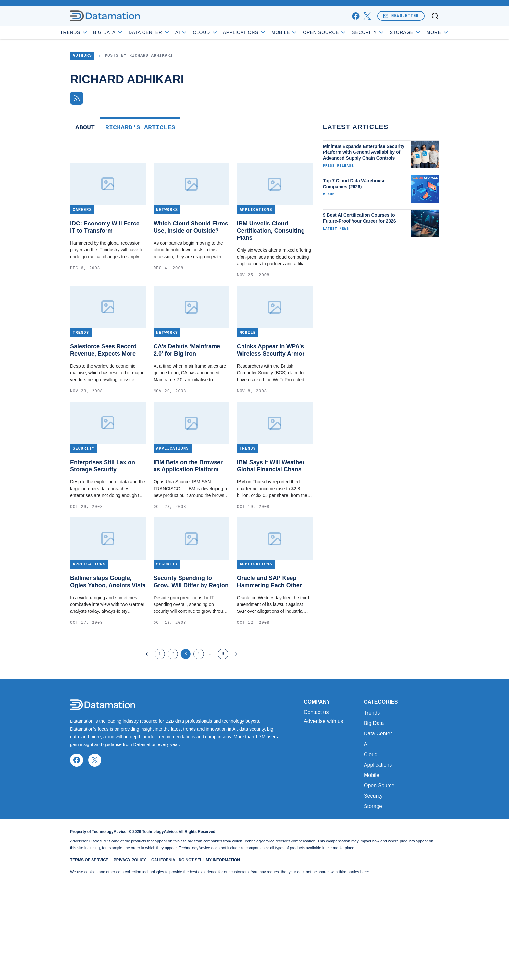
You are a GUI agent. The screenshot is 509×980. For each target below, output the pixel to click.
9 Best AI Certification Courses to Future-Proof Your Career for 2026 (360, 260)
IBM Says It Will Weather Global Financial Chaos (271, 508)
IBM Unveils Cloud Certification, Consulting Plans (271, 273)
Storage (373, 891)
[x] (367, 16)
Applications (263, 32)
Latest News (336, 271)
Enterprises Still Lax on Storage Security (103, 508)
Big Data (127, 32)
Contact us (316, 797)
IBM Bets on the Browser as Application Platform (188, 508)
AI (200, 32)
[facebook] (356, 16)
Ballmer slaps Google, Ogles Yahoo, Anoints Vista (108, 624)
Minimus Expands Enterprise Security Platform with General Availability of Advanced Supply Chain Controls (364, 194)
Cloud (224, 32)
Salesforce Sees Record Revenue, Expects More (103, 392)
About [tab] (85, 170)
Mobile (303, 32)
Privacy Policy (130, 944)
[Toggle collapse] (17, 947)
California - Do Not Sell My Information (196, 944)
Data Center (168, 32)
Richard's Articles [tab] (140, 170)
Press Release (338, 208)
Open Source (343, 32)
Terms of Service (89, 944)
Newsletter (401, 16)
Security (387, 32)
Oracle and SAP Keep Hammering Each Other (269, 624)
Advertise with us (323, 806)
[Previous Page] (147, 696)
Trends (93, 32)
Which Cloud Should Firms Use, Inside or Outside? (191, 269)
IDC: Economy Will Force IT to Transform (105, 269)
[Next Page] (236, 696)
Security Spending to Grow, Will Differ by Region (191, 624)
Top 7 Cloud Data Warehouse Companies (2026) (354, 226)
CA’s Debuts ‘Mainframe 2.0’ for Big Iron (187, 392)
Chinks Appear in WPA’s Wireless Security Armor (271, 392)
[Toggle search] (435, 16)
